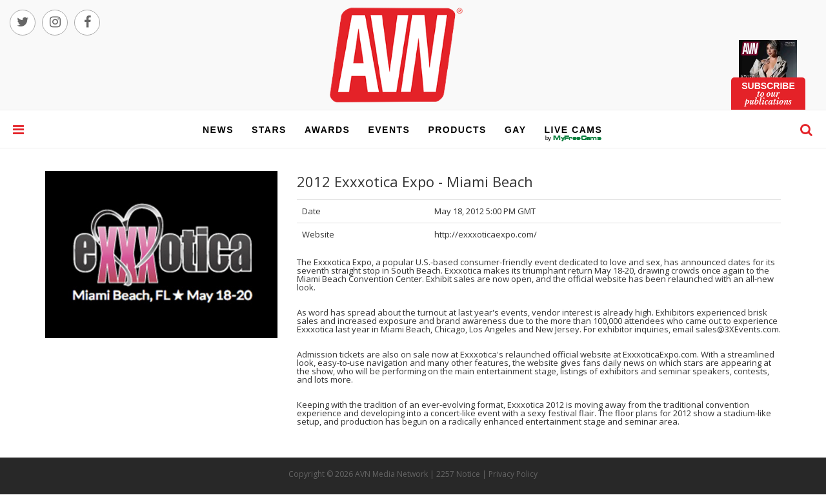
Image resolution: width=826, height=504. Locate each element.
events (389, 130)
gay (516, 130)
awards (327, 130)
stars (269, 130)
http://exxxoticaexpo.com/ (486, 234)
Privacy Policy (513, 474)
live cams (574, 138)
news (218, 130)
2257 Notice (458, 474)
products (457, 130)
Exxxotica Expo (343, 262)
